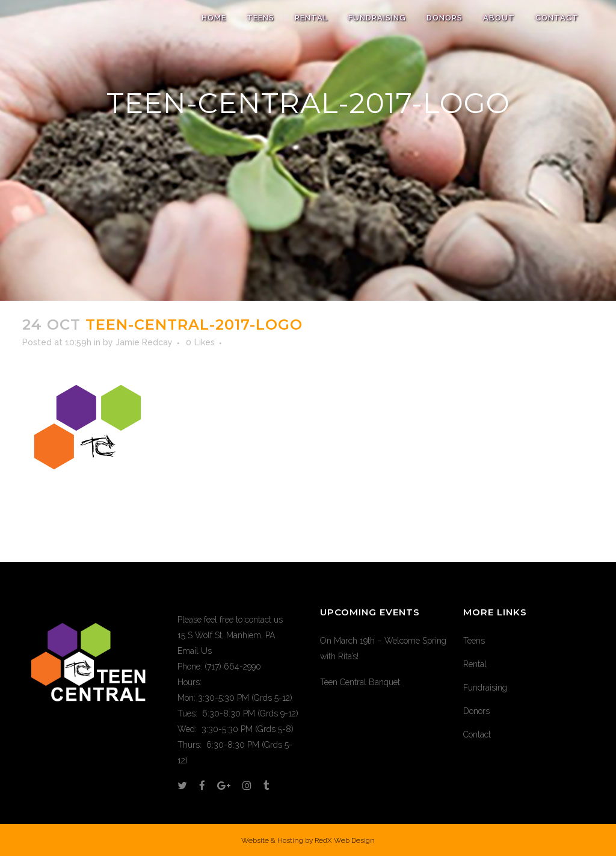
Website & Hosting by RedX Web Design (308, 840)
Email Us (195, 651)
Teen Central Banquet (360, 682)
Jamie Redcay (144, 342)
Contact (477, 734)
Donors (476, 711)
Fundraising (485, 688)
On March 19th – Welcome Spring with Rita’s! (383, 648)
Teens (474, 641)
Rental (475, 664)
